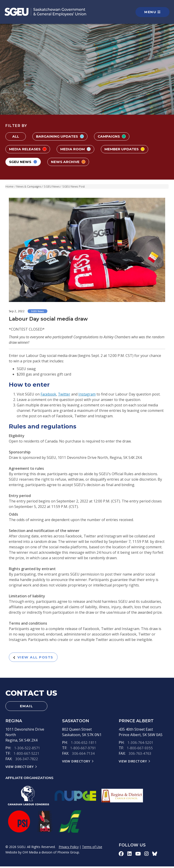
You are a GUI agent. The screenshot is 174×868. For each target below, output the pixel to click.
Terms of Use (92, 848)
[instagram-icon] (147, 855)
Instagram (88, 394)
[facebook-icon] (121, 855)
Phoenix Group (68, 854)
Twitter (65, 394)
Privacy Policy (69, 848)
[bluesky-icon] (155, 855)
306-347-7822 (27, 761)
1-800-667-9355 (140, 750)
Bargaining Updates (61, 136)
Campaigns (114, 136)
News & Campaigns (29, 186)
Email (27, 707)
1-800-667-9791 (83, 750)
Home (10, 186)
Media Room (78, 149)
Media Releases (29, 149)
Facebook (49, 394)
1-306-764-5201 (140, 744)
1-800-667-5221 (27, 755)
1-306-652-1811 (84, 744)
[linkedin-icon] (129, 855)
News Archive (70, 162)
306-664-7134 (83, 755)
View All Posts (35, 657)
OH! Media (30, 854)
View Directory (20, 768)
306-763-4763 (140, 755)
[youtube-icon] (138, 855)
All (16, 136)
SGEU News (24, 162)
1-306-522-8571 (27, 750)
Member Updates (129, 149)
